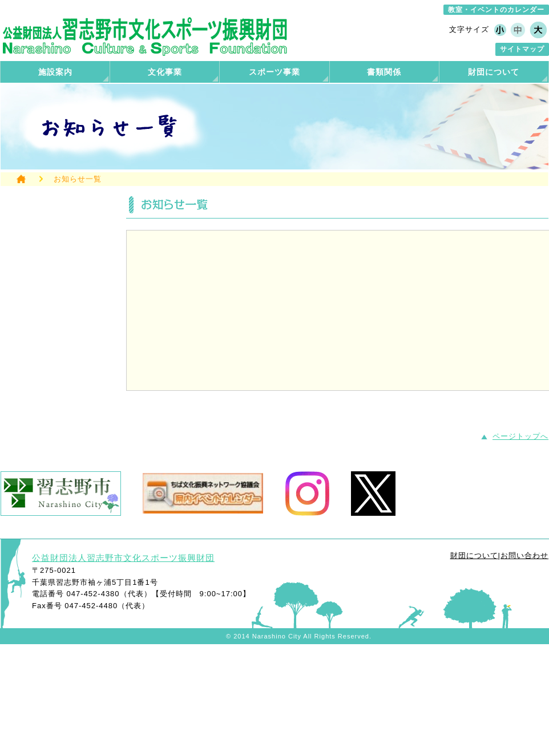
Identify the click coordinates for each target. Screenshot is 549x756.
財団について (474, 555)
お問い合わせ (524, 555)
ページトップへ (520, 436)
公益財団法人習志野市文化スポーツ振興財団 (123, 558)
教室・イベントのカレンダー (496, 10)
